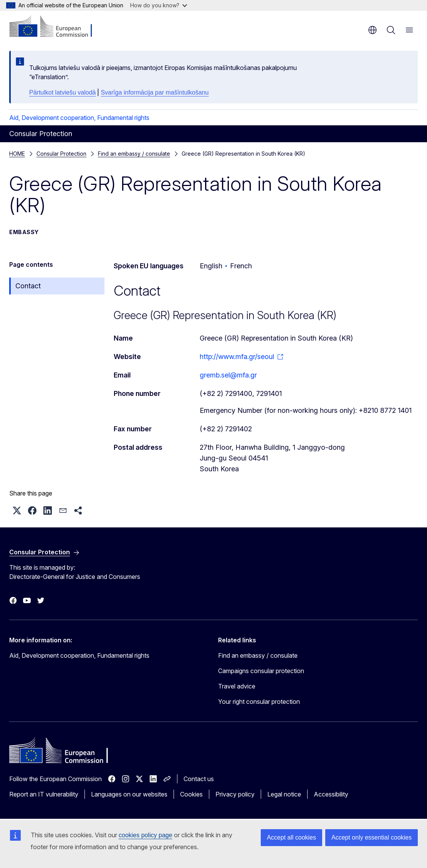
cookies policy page (146, 835)
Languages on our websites (129, 794)
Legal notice (284, 794)
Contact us (199, 779)
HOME (17, 154)
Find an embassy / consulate (134, 154)
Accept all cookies (291, 837)
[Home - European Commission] (56, 27)
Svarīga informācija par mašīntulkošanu (155, 92)
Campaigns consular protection (261, 671)
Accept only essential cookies (372, 837)
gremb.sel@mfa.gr (228, 375)
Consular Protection (61, 154)
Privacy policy (235, 794)
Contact (28, 286)
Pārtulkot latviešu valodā (62, 92)
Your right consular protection (259, 702)
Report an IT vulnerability (44, 794)
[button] (17, 510)
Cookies (191, 794)
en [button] (372, 30)
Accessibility (331, 794)
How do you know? (159, 5)
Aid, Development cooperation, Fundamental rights (79, 118)
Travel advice (237, 686)
